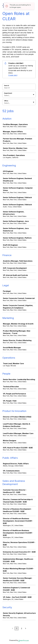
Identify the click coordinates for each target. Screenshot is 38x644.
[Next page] (26, 629)
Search (7, 85)
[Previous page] (13, 629)
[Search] (19, 88)
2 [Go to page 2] (22, 628)
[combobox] (4, 95)
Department (8, 93)
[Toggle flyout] (34, 95)
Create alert (13, 75)
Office (6, 101)
